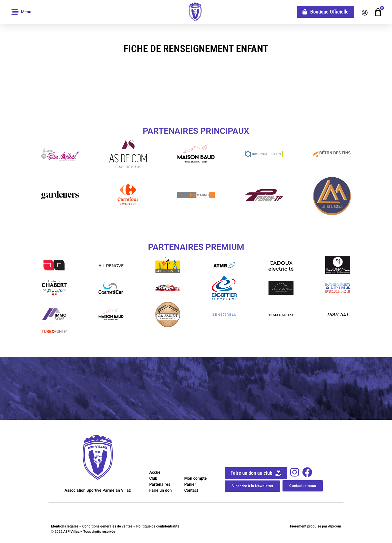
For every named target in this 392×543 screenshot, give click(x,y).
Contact (191, 490)
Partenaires (160, 484)
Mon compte (195, 478)
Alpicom (334, 526)
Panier (190, 484)
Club (153, 478)
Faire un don (160, 490)
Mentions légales (65, 526)
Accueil (156, 472)
